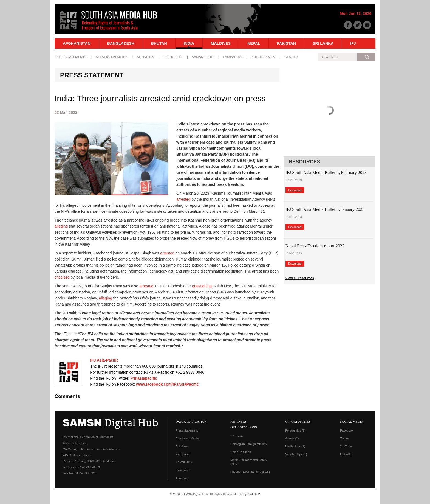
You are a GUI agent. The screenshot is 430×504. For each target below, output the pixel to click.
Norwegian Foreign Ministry (249, 444)
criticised (62, 277)
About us (181, 478)
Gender (291, 57)
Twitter (344, 438)
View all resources (300, 278)
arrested (183, 199)
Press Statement (187, 430)
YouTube (346, 446)
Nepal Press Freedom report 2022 (315, 246)
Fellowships (295, 430)
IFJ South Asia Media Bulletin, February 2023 (326, 173)
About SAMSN (263, 57)
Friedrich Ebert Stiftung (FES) (250, 472)
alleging (61, 226)
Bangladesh (121, 43)
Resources (173, 57)
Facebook (347, 430)
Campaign (182, 470)
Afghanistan (77, 43)
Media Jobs (295, 446)
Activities (145, 57)
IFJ (353, 43)
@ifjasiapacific (144, 378)
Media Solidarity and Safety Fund (249, 462)
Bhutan (159, 43)
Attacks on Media (112, 57)
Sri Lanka (323, 43)
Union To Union (241, 452)
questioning (202, 286)
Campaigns (232, 57)
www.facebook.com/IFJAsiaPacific (167, 384)
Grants (292, 438)
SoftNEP (254, 494)
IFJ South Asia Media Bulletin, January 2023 (325, 209)
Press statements (70, 57)
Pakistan (286, 43)
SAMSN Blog (203, 57)
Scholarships (296, 454)
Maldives (221, 43)
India (189, 43)
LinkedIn (346, 454)
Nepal (254, 43)
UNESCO (237, 436)
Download (295, 190)
